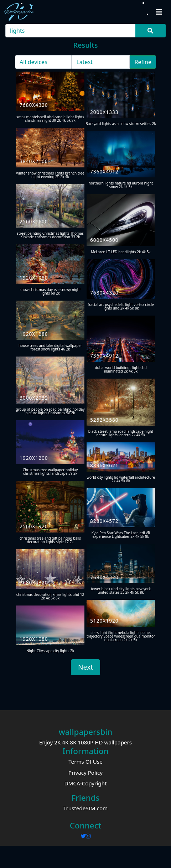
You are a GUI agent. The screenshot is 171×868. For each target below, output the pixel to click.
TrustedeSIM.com (86, 808)
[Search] (71, 31)
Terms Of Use (85, 762)
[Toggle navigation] (159, 12)
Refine (143, 62)
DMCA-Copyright (85, 783)
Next (85, 667)
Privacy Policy (85, 773)
